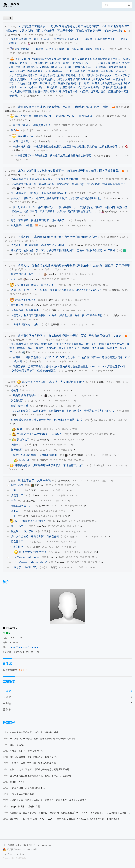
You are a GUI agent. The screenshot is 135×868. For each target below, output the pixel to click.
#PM (7, 633)
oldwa (79, 245)
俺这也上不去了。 (21, 505)
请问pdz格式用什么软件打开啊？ (22, 806)
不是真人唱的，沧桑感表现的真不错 (24, 788)
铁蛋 (118, 49)
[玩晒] (13, 27)
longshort (51, 274)
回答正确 (24, 460)
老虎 (70, 537)
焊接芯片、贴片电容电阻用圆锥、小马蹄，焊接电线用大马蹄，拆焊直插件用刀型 (57, 315)
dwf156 (36, 305)
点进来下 (16, 444)
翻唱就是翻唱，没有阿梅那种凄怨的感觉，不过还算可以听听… (50, 465)
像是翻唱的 (17, 400)
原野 (30, 130)
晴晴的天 (14, 35)
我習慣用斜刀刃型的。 (23, 274)
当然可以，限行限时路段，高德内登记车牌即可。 (39, 245)
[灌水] (13, 382)
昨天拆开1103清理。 (23, 225)
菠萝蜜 (115, 315)
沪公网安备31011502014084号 (22, 849)
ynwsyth (52, 557)
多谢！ (21, 429)
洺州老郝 (29, 516)
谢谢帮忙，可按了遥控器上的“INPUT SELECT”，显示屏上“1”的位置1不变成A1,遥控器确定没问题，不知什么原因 (61, 819)
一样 (13, 500)
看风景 (46, 531)
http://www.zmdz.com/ (25, 557)
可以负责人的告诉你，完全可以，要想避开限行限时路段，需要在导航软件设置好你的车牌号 (63, 250)
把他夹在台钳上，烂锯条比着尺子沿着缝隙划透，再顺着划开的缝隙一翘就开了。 (61, 49)
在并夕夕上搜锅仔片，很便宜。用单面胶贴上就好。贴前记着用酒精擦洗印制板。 (57, 198)
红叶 (37, 547)
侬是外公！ (19, 547)
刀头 (13, 279)
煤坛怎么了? (18, 495)
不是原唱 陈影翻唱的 (25, 395)
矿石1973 (38, 485)
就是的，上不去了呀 (22, 531)
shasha (115, 198)
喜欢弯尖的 (17, 305)
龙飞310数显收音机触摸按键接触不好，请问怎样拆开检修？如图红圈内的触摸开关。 (70, 170)
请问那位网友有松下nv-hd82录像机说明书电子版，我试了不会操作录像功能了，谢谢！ (71, 335)
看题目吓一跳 (25, 136)
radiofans (40, 526)
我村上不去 (17, 485)
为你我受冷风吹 (54, 395)
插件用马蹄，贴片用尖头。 (26, 310)
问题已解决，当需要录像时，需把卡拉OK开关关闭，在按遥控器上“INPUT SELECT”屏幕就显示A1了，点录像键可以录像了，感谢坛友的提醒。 (67, 813)
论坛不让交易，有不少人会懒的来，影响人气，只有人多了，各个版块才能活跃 (45, 800)
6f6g (57, 521)
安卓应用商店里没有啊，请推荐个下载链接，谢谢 (30, 732)
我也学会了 (23, 439)
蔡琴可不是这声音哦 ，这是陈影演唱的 (35, 455)
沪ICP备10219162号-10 (14, 854)
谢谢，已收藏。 (14, 745)
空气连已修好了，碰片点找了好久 (23, 751)
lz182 (36, 495)
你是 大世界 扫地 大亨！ (33, 552)
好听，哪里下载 (20, 406)
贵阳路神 (33, 96)
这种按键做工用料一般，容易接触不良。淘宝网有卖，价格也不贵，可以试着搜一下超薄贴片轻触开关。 (69, 184)
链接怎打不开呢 (14, 782)
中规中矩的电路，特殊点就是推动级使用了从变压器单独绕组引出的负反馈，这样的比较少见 (65, 146)
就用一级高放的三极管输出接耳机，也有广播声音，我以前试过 (37, 776)
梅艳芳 (15, 390)
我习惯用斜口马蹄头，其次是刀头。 (36, 285)
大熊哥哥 (52, 567)
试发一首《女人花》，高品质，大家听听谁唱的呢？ (53, 382)
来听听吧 (24, 670)
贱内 (13, 130)
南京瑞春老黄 (36, 43)
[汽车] (13, 237)
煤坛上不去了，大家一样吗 (34, 480)
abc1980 (44, 506)
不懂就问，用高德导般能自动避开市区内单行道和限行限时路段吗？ (59, 237)
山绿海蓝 (108, 116)
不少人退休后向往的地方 (18, 794)
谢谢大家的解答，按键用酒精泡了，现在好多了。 (30, 757)
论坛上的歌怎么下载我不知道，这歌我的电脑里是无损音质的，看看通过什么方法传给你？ (64, 411)
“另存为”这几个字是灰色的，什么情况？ (40, 434)
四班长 (33, 511)
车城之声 (99, 465)
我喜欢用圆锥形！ (26, 300)
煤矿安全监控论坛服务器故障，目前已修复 (35, 536)
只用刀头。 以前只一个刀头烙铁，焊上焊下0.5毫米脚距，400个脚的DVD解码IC (56, 290)
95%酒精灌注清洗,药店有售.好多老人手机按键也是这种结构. (45, 179)
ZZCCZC (31, 390)
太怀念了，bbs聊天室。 (25, 567)
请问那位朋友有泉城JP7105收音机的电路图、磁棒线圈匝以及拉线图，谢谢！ (65, 107)
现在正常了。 (18, 541)
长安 (35, 450)
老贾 (21, 188)
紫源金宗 (42, 406)
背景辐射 (80, 193)
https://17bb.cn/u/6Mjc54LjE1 (25, 647)
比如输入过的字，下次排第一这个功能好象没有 (29, 763)
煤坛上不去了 (18, 526)
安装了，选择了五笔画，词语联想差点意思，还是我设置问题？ (37, 769)
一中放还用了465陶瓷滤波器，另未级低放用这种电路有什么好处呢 (39, 739)
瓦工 (32, 490)
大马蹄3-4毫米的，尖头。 (25, 324)
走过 (90, 179)
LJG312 (48, 300)
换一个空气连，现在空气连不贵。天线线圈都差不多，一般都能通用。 (55, 116)
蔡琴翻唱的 (17, 450)
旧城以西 (28, 352)
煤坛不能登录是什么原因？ (30, 521)
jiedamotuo (31, 279)
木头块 (36, 401)
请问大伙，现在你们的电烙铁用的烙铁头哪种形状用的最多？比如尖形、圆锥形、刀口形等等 (74, 265)
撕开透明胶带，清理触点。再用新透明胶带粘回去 (39, 193)
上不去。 (16, 490)
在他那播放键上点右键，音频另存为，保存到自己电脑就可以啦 (46, 420)
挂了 (13, 516)
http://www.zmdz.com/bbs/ (30, 562)
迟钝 (94, 420)
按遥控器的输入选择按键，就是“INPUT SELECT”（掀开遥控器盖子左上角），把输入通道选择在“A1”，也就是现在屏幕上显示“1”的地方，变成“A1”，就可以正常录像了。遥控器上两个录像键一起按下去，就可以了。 (70, 348)
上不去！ (16, 511)
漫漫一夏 (29, 501)
